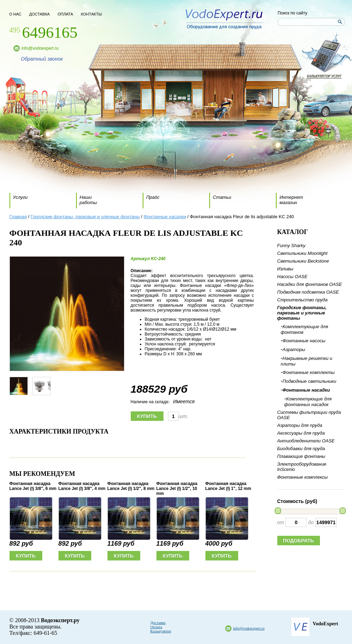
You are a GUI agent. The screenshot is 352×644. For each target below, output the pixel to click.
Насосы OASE (292, 277)
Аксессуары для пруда (301, 433)
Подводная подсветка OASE (308, 292)
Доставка (158, 622)
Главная (18, 217)
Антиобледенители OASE (306, 441)
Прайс (153, 197)
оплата (65, 14)
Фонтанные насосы (304, 341)
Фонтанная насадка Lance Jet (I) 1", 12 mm (228, 486)
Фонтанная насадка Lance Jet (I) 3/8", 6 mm (33, 486)
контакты (91, 14)
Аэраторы (294, 349)
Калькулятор (161, 631)
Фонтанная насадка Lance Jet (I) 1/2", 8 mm (131, 486)
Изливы (285, 269)
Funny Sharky (291, 246)
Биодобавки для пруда (301, 449)
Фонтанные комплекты (309, 372)
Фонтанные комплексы (302, 477)
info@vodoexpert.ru (40, 48)
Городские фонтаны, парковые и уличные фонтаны (85, 217)
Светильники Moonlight (302, 253)
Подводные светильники (309, 381)
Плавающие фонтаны (301, 456)
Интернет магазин (291, 200)
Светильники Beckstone (303, 261)
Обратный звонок (42, 59)
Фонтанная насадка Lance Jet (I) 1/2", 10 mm (177, 489)
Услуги (20, 197)
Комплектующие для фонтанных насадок (308, 402)
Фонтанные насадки (165, 217)
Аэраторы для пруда (300, 425)
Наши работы (88, 200)
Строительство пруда (302, 300)
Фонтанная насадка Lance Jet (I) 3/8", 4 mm (82, 486)
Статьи (222, 197)
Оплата (156, 627)
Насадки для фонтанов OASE (310, 284)
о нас (15, 14)
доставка (39, 14)
